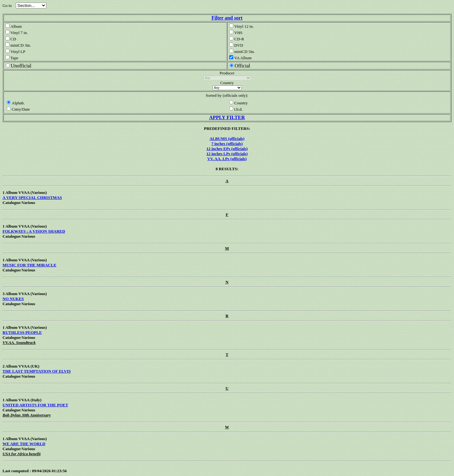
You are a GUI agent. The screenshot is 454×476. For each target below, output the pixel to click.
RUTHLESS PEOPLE (22, 332)
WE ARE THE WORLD (24, 444)
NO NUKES (13, 299)
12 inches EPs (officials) (227, 149)
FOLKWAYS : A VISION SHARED (34, 231)
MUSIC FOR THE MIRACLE (29, 265)
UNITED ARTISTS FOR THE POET (35, 405)
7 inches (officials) (227, 144)
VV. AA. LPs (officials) (227, 159)
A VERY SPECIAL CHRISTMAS (32, 197)
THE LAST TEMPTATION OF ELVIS (37, 371)
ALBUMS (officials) (227, 139)
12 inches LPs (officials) (227, 154)
